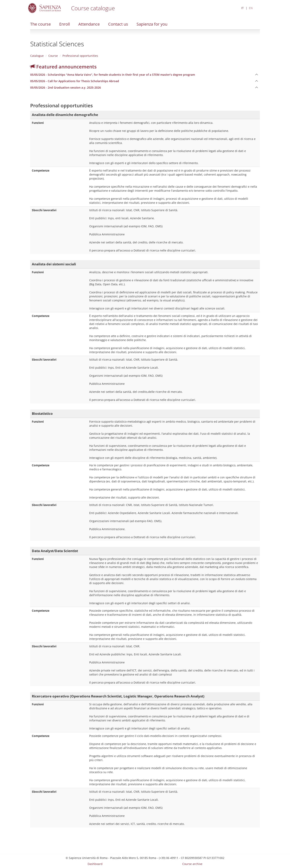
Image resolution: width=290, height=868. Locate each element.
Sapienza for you (152, 24)
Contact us (118, 24)
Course (53, 56)
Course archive (192, 864)
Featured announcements (63, 67)
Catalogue (37, 56)
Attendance (89, 24)
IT (242, 8)
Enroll (65, 24)
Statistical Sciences (57, 44)
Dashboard (95, 864)
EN (251, 8)
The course (40, 24)
